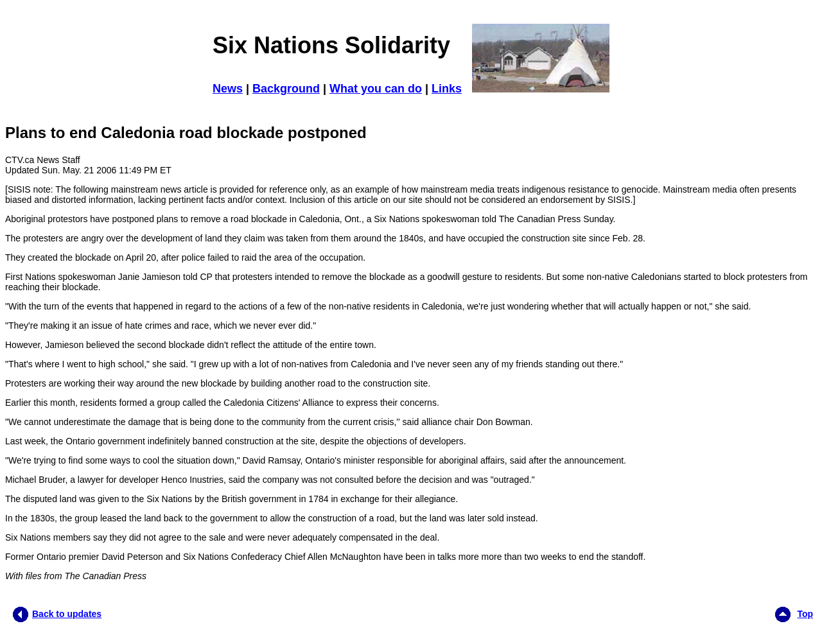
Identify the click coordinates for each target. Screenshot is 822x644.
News (228, 89)
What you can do (376, 89)
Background (286, 89)
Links (447, 89)
